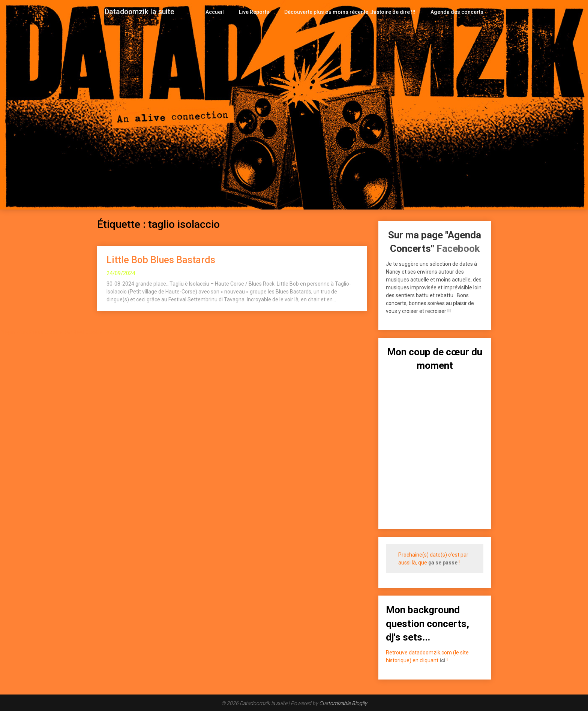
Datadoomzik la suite (139, 12)
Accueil (227, 12)
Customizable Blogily (343, 703)
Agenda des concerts (458, 12)
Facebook (458, 248)
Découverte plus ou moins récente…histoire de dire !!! (356, 12)
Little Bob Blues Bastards (161, 260)
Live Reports (265, 12)
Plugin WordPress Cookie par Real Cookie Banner (61, 332)
